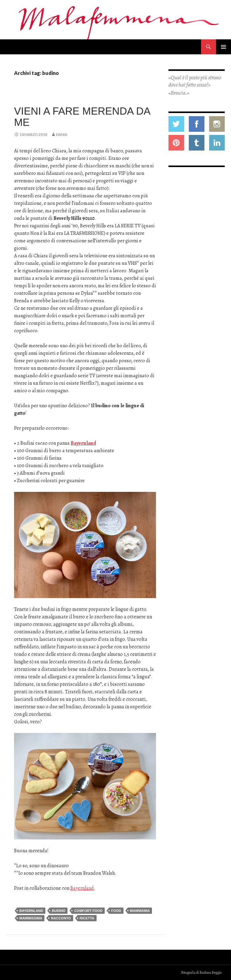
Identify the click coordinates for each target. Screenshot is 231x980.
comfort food (88, 911)
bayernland (31, 911)
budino (59, 911)
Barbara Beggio (211, 973)
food (116, 911)
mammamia (140, 911)
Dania (62, 134)
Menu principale (223, 47)
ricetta (87, 918)
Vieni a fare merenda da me (82, 117)
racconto (61, 918)
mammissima (31, 918)
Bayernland (83, 443)
